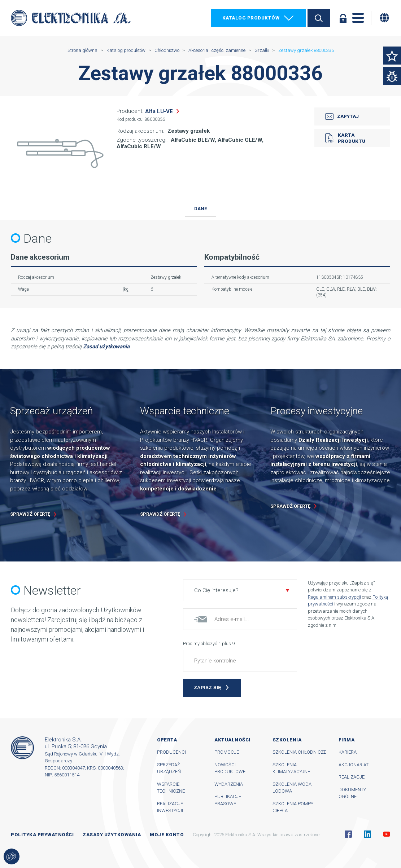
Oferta (167, 740)
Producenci (171, 752)
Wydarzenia (229, 784)
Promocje (227, 752)
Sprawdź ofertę (30, 514)
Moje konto (167, 835)
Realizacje (352, 777)
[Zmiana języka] (384, 18)
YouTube (387, 834)
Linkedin (367, 834)
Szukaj (319, 18)
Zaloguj (343, 18)
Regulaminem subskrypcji (334, 597)
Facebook (348, 834)
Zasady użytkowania (112, 835)
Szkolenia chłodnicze (299, 752)
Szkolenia (287, 740)
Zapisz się (208, 688)
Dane (200, 209)
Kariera (348, 752)
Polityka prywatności (42, 835)
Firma (347, 740)
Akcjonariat (354, 765)
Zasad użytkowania (106, 347)
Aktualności (232, 740)
